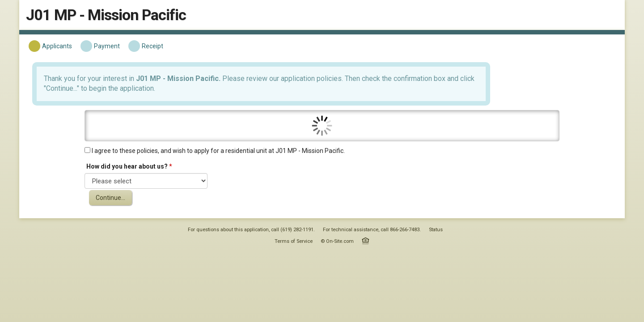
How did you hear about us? (195, 165)
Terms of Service (294, 256)
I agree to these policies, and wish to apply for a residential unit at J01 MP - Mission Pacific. (282, 149)
